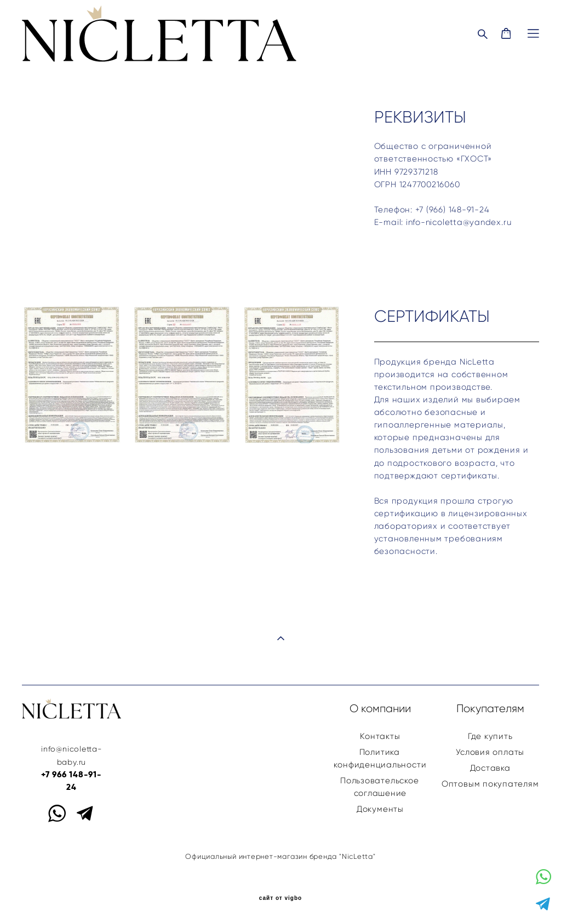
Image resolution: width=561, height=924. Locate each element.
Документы (380, 809)
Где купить (490, 736)
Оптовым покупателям (490, 784)
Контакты (380, 736)
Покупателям (490, 708)
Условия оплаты (490, 752)
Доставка (490, 768)
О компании (380, 708)
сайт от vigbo (280, 898)
